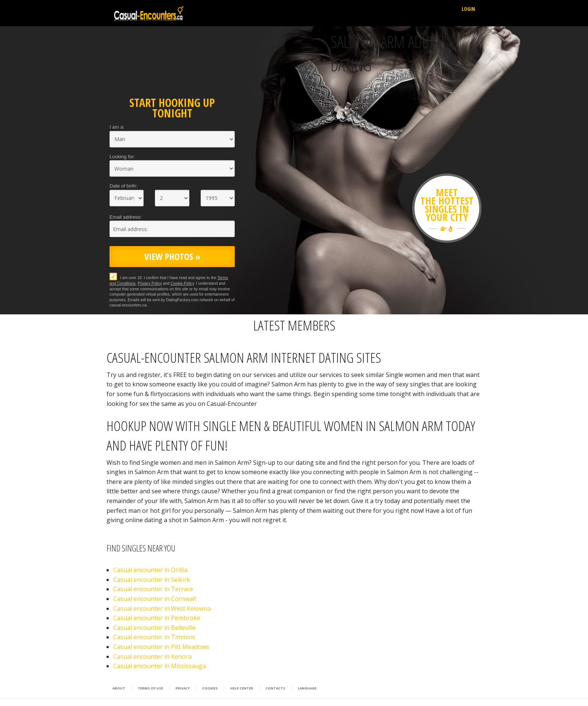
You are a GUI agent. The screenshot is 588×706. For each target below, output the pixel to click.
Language (307, 688)
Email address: (126, 217)
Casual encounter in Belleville (154, 628)
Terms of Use (150, 688)
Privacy (183, 688)
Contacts (275, 688)
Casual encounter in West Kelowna (162, 608)
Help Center (242, 688)
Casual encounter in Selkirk (152, 580)
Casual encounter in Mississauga (160, 666)
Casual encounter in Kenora (152, 656)
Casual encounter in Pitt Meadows (161, 647)
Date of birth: (123, 186)
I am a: (117, 127)
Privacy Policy (150, 283)
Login (468, 9)
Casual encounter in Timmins (154, 637)
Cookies (210, 688)
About (119, 688)
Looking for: (122, 157)
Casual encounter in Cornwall (154, 599)
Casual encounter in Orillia (150, 570)
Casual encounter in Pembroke (157, 618)
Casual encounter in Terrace (153, 589)
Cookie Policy (182, 283)
